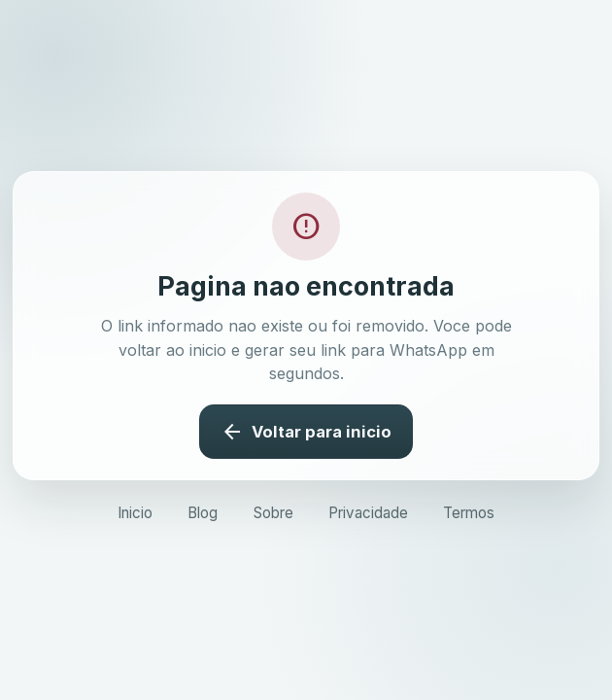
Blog (203, 513)
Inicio (135, 513)
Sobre (273, 513)
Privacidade (368, 513)
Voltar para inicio (306, 432)
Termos (469, 513)
